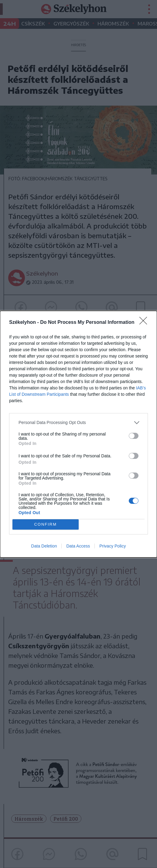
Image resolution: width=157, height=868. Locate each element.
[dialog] (78, 434)
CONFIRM (45, 524)
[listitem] (78, 423)
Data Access (78, 546)
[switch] (134, 436)
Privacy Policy (113, 546)
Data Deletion (44, 546)
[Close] (145, 323)
